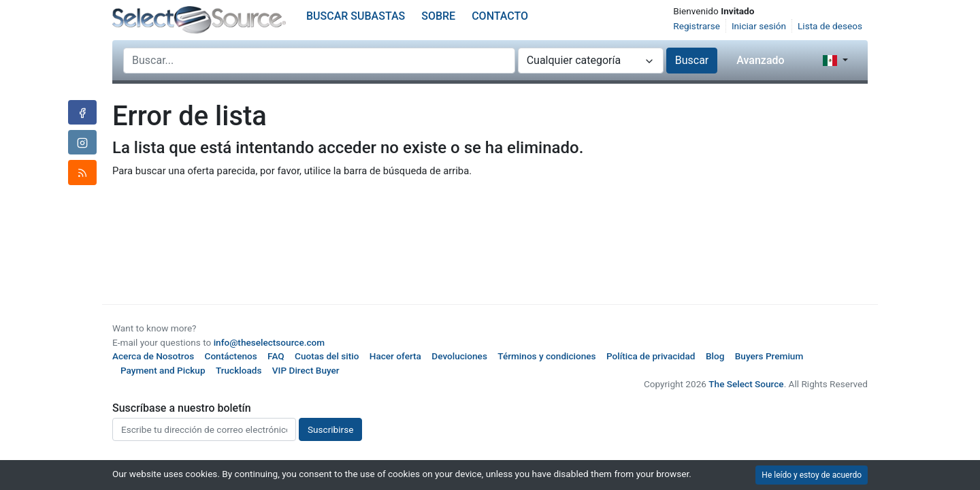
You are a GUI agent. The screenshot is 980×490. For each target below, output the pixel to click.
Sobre (438, 16)
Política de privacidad (651, 356)
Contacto (500, 16)
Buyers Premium (769, 356)
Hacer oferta (395, 356)
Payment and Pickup (163, 370)
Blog (715, 356)
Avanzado (760, 60)
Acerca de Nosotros (153, 356)
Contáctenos (231, 356)
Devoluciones (459, 356)
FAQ (276, 356)
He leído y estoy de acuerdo (812, 475)
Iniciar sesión (759, 26)
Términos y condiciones (546, 356)
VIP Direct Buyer (306, 370)
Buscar (692, 60)
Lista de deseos (830, 26)
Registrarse (697, 26)
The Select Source (746, 384)
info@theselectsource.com (269, 342)
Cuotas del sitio (327, 356)
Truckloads (239, 370)
